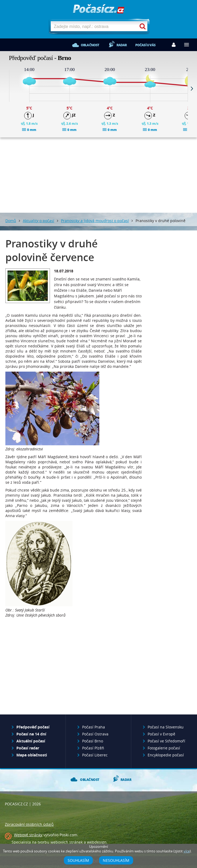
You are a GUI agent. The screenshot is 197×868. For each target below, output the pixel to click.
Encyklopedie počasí (166, 755)
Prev (5, 88)
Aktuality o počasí (39, 221)
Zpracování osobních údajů (29, 824)
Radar (122, 45)
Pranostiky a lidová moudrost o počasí (95, 221)
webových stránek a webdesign (79, 842)
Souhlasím (78, 860)
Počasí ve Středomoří (166, 741)
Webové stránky (28, 835)
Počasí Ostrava (95, 734)
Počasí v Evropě (161, 734)
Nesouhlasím (116, 860)
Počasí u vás (145, 45)
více (187, 851)
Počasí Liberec (95, 755)
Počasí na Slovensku (166, 727)
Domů (11, 221)
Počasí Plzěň (93, 748)
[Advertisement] (99, 175)
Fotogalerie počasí (164, 748)
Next (192, 88)
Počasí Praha (94, 727)
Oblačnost (90, 45)
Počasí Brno (93, 741)
